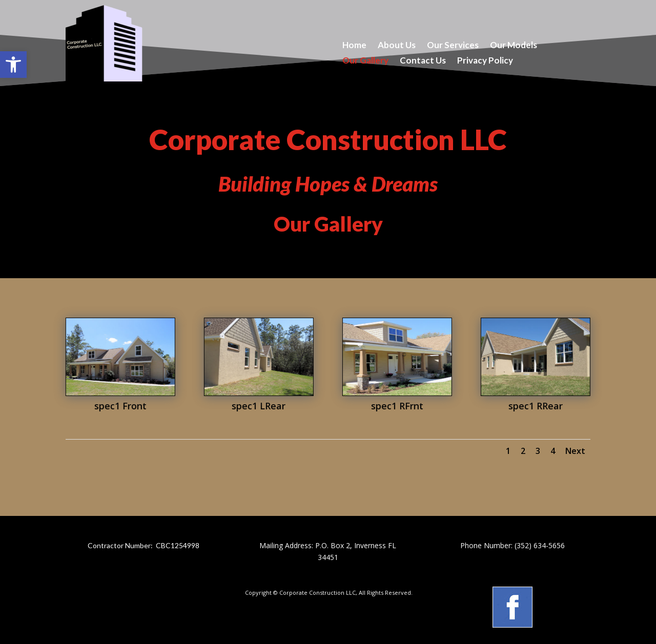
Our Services (453, 46)
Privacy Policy (485, 61)
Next (575, 451)
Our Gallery (365, 61)
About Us (397, 46)
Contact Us (423, 61)
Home (354, 46)
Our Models (514, 46)
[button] (13, 65)
